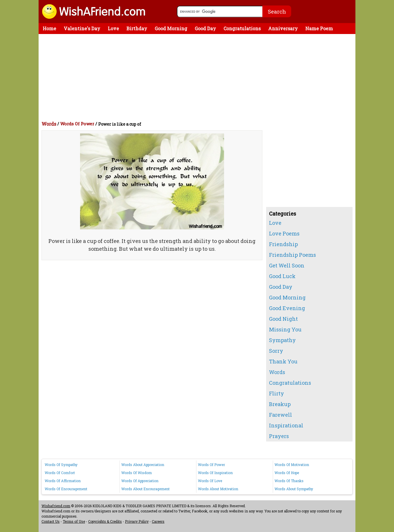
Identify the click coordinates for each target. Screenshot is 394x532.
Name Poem (319, 28)
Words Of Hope (287, 473)
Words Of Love (210, 481)
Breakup (280, 404)
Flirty (276, 393)
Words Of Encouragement (66, 489)
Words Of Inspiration (215, 473)
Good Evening (287, 308)
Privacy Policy (137, 521)
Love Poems (284, 233)
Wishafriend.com (56, 506)
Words (49, 124)
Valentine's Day (82, 28)
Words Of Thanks (289, 481)
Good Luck (282, 276)
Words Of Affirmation (63, 481)
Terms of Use (74, 521)
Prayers (279, 436)
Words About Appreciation (143, 465)
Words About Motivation (218, 489)
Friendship (283, 244)
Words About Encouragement (145, 489)
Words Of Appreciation (140, 481)
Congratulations (242, 28)
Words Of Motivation (292, 465)
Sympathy (282, 340)
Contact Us (51, 521)
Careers (158, 521)
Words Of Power (77, 124)
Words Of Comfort (60, 473)
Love (113, 28)
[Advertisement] (198, 77)
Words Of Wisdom (137, 473)
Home (49, 28)
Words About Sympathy (294, 489)
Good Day (205, 28)
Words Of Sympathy (61, 465)
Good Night (283, 319)
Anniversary (283, 28)
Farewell (281, 415)
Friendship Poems (292, 255)
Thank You (283, 361)
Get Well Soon (287, 265)
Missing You (285, 329)
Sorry (276, 351)
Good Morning (171, 28)
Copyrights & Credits (105, 521)
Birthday (137, 28)
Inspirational (286, 425)
